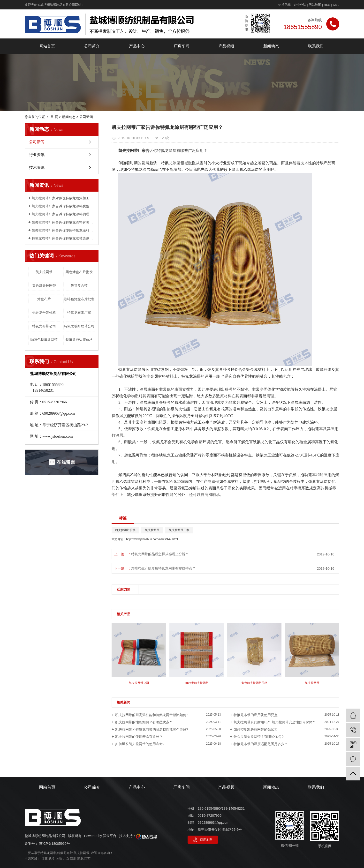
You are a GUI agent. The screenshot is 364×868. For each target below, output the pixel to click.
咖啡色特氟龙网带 (44, 340)
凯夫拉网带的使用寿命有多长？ (139, 737)
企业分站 (300, 5)
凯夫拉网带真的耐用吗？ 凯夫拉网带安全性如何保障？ (275, 722)
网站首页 (47, 46)
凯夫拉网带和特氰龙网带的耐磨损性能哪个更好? (152, 729)
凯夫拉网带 (44, 272)
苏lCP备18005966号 (55, 844)
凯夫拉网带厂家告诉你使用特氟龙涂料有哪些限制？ (63, 230)
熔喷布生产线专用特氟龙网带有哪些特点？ (163, 568)
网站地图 (315, 5)
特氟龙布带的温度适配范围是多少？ (261, 744)
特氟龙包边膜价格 (79, 340)
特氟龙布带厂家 (79, 313)
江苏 (45, 859)
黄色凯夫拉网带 (44, 285)
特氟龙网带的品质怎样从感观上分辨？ (160, 554)
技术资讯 (37, 168)
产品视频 (226, 46)
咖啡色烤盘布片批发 (79, 299)
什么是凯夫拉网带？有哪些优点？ (259, 737)
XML (336, 5)
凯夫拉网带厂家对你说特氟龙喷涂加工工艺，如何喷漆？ (63, 198)
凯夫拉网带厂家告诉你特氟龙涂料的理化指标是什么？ (63, 214)
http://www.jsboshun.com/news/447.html (152, 539)
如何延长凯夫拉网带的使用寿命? (140, 744)
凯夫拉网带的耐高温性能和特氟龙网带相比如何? (152, 715)
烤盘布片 (44, 299)
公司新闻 (86, 117)
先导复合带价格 (44, 313)
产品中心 (137, 46)
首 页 (54, 117)
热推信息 (285, 5)
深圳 (73, 859)
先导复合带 (79, 285)
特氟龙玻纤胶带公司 (79, 326)
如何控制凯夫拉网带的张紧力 (256, 729)
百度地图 (206, 840)
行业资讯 (37, 155)
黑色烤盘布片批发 (79, 272)
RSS (327, 5)
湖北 (80, 859)
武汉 (52, 859)
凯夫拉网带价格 (125, 530)
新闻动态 (271, 46)
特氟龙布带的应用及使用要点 (256, 715)
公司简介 (92, 46)
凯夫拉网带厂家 (179, 530)
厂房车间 (182, 46)
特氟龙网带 (48, 853)
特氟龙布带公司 (44, 326)
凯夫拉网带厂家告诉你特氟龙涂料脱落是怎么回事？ (63, 206)
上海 (59, 859)
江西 (87, 859)
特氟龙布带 (65, 853)
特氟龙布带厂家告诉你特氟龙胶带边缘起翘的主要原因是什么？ (63, 238)
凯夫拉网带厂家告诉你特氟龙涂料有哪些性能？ (63, 222)
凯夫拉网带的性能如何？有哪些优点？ (144, 722)
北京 (66, 859)
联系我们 (316, 46)
